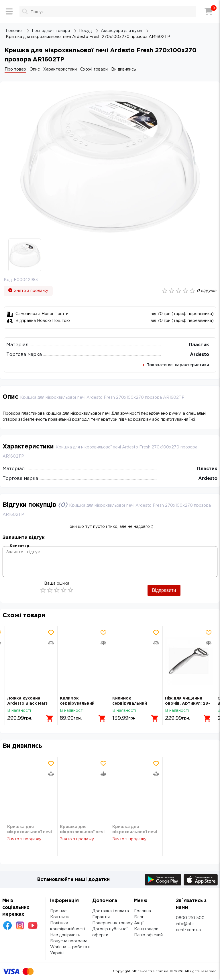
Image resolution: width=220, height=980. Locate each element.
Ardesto (200, 355)
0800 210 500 (190, 918)
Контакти (60, 917)
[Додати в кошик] (50, 718)
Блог (139, 917)
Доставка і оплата (111, 911)
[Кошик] (209, 11)
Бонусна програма (69, 941)
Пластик (199, 345)
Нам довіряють (65, 935)
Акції (139, 923)
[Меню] (9, 11)
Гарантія (101, 917)
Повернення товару (112, 923)
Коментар (19, 546)
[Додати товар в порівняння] (51, 643)
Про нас (58, 911)
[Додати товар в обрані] (51, 633)
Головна (143, 911)
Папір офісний (148, 935)
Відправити (164, 590)
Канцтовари (146, 929)
